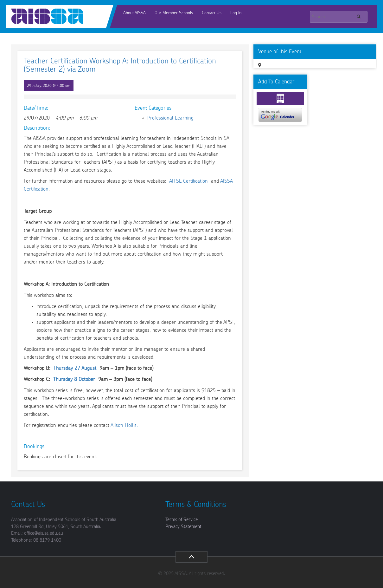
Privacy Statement (183, 527)
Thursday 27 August (75, 368)
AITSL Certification (189, 181)
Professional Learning (170, 118)
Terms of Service (182, 520)
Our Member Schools (174, 13)
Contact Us (212, 13)
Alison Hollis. (124, 425)
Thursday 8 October (74, 379)
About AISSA (134, 13)
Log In (236, 13)
